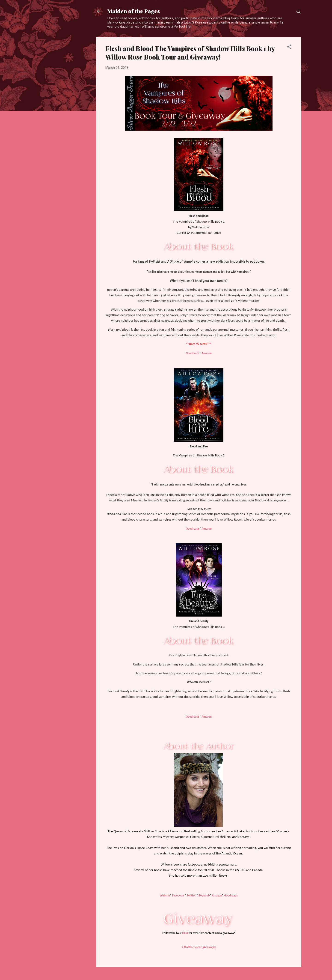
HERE (185, 933)
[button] (289, 48)
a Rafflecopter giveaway (199, 947)
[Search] (299, 13)
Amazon (207, 353)
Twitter (191, 895)
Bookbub (204, 895)
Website (165, 895)
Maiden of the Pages (133, 11)
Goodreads (193, 353)
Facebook (178, 895)
